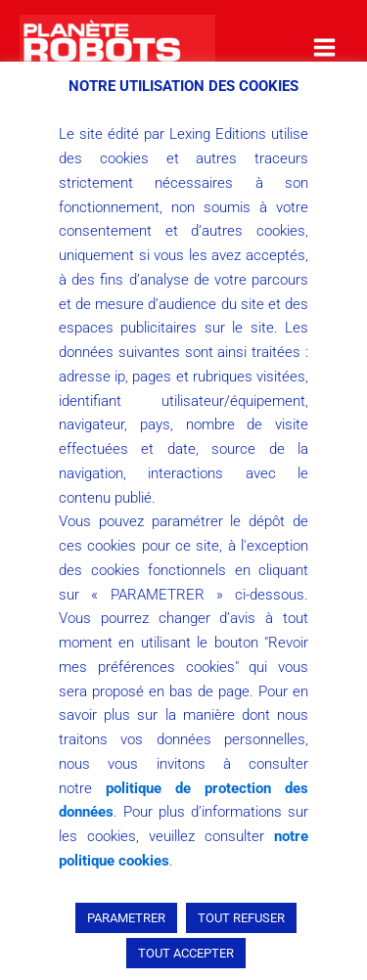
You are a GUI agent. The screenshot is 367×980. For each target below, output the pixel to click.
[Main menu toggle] (324, 47)
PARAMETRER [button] (126, 918)
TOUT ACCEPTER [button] (186, 953)
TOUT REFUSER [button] (241, 918)
